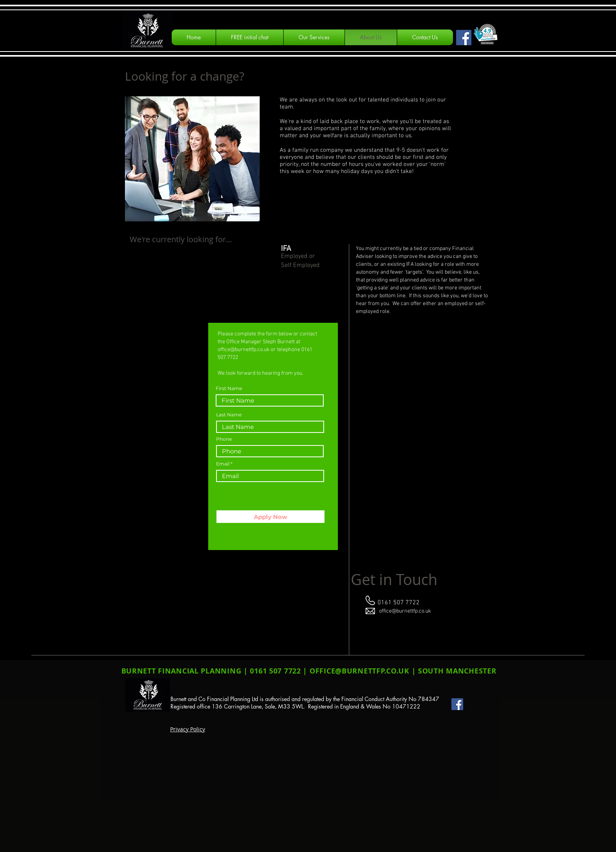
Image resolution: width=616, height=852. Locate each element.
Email (223, 464)
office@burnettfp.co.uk (244, 350)
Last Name (229, 415)
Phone (224, 439)
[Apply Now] (270, 517)
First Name (229, 388)
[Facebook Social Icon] (464, 38)
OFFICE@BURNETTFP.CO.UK (359, 671)
